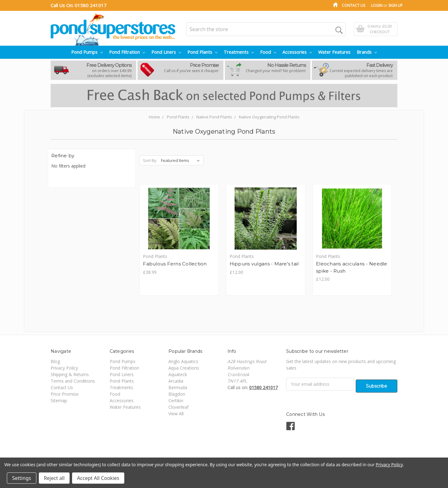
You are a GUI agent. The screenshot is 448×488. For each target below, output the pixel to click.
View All (176, 414)
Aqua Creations (184, 368)
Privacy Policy (64, 368)
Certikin (176, 401)
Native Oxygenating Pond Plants (269, 117)
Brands (367, 52)
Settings (22, 478)
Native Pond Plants (214, 117)
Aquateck (178, 375)
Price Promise (65, 395)
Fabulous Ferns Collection (175, 264)
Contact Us (353, 5)
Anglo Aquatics (183, 362)
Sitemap (59, 401)
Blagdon (177, 395)
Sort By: (150, 160)
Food (268, 52)
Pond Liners (166, 52)
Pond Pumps (87, 52)
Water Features (334, 52)
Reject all (54, 478)
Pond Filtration (127, 52)
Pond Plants (202, 52)
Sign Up (395, 5)
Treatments (239, 52)
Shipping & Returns (70, 375)
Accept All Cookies (98, 478)
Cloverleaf (178, 408)
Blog (55, 362)
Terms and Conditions (73, 382)
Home (154, 117)
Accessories (297, 52)
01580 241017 (91, 5)
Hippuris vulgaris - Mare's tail (265, 264)
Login (377, 5)
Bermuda (178, 388)
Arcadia (176, 382)
